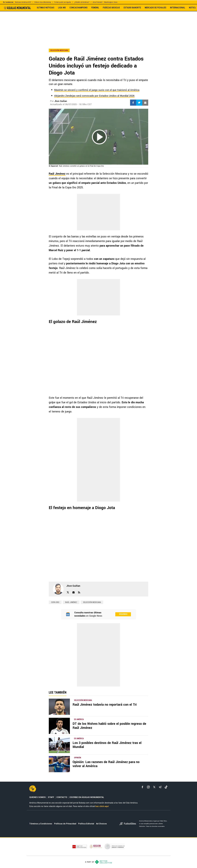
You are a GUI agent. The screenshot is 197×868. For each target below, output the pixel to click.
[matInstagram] (148, 787)
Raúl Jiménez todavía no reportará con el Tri (105, 705)
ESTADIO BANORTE (132, 8)
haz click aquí (102, 806)
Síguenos (123, 614)
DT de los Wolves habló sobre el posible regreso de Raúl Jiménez (109, 726)
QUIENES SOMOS (37, 797)
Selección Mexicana (92, 602)
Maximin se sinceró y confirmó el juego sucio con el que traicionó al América (97, 90)
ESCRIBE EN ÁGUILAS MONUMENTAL (87, 797)
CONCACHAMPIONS (78, 8)
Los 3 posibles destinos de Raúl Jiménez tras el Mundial (107, 745)
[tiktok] (166, 787)
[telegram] (160, 787)
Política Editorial (86, 824)
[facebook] (142, 787)
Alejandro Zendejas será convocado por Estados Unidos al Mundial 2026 (94, 96)
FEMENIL (95, 8)
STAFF (51, 797)
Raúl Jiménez (57, 174)
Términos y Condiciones (41, 824)
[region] (98, 24)
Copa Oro (55, 602)
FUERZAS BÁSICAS (111, 8)
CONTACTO (62, 797)
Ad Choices (101, 824)
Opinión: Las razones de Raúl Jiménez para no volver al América (106, 764)
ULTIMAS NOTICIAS (46, 8)
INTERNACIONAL (178, 8)
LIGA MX (62, 8)
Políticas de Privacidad (65, 824)
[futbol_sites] (128, 824)
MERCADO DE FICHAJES (155, 8)
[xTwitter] (154, 787)
